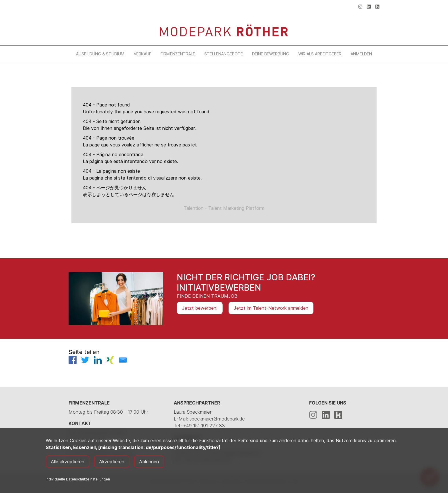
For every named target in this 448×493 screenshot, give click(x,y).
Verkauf (143, 54)
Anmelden (361, 54)
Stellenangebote (224, 54)
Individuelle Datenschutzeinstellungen (78, 479)
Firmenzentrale (178, 54)
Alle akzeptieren (68, 462)
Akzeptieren (112, 462)
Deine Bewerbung (271, 54)
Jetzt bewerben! (200, 308)
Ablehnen (149, 462)
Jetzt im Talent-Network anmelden (271, 308)
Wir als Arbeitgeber (320, 54)
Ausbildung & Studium (100, 54)
